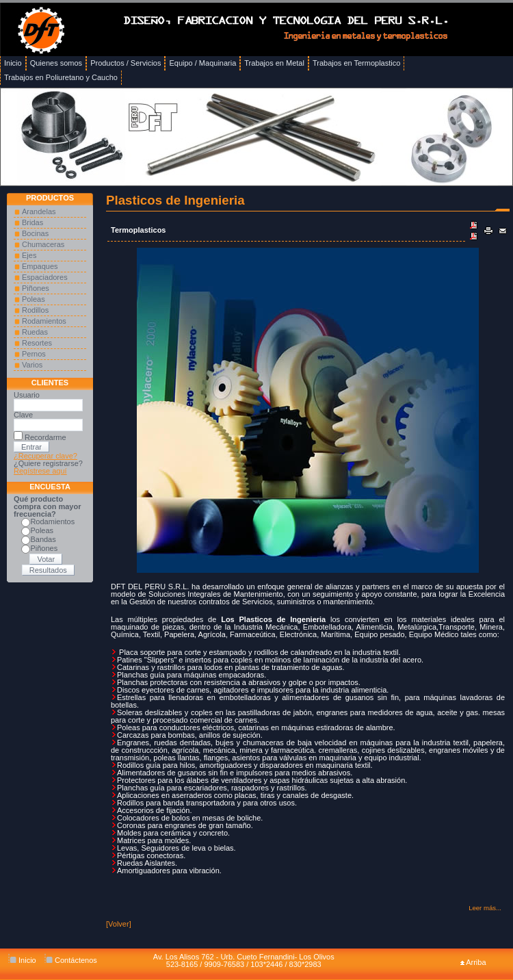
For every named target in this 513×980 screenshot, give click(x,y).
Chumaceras (43, 244)
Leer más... (485, 908)
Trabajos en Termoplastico (356, 63)
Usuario (27, 395)
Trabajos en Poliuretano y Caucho (61, 77)
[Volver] (119, 924)
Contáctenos (71, 960)
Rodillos (35, 310)
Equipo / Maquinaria (202, 63)
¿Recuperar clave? (45, 456)
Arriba (473, 962)
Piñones (36, 288)
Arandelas (39, 211)
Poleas (34, 299)
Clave (23, 415)
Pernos (34, 354)
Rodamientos (44, 321)
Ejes (29, 255)
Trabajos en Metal (274, 63)
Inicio (22, 960)
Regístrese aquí (40, 471)
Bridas (32, 222)
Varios (32, 365)
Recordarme (45, 437)
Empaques (40, 266)
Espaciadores (45, 277)
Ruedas (35, 332)
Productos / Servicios (126, 63)
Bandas (43, 539)
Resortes (37, 343)
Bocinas (35, 233)
